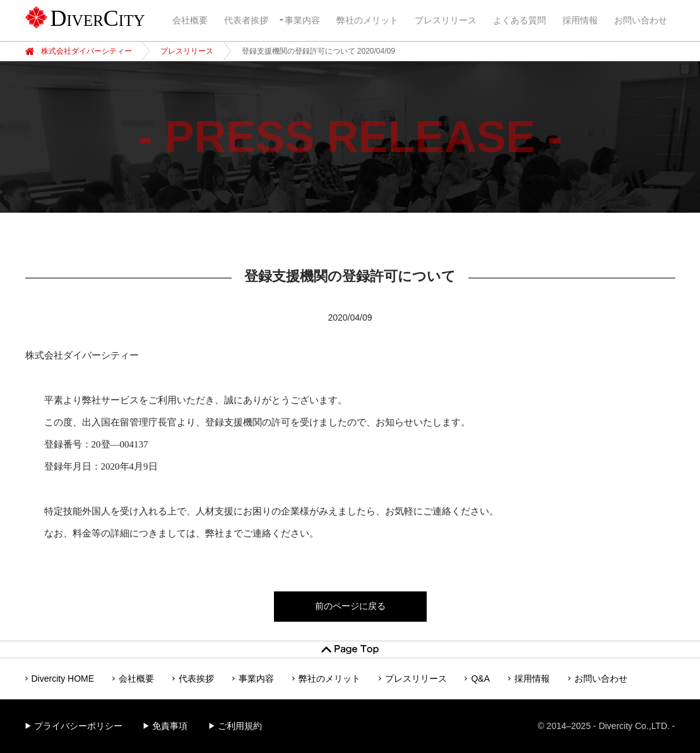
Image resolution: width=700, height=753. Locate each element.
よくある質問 (519, 20)
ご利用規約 (240, 726)
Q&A (480, 679)
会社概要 (190, 20)
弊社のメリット (367, 20)
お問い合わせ (641, 20)
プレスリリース (446, 20)
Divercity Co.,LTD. (634, 726)
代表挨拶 (196, 679)
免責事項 (170, 726)
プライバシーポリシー (78, 726)
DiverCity (98, 18)
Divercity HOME (63, 679)
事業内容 (302, 20)
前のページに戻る (350, 606)
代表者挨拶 (246, 20)
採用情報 (580, 20)
